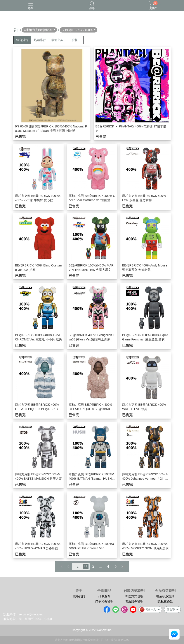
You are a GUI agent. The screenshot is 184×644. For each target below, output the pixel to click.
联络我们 (79, 596)
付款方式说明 (134, 591)
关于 (79, 591)
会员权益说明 (165, 591)
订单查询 (104, 596)
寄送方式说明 (134, 596)
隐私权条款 (165, 601)
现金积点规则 (165, 596)
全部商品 (104, 591)
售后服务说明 (134, 601)
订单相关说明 (104, 601)
